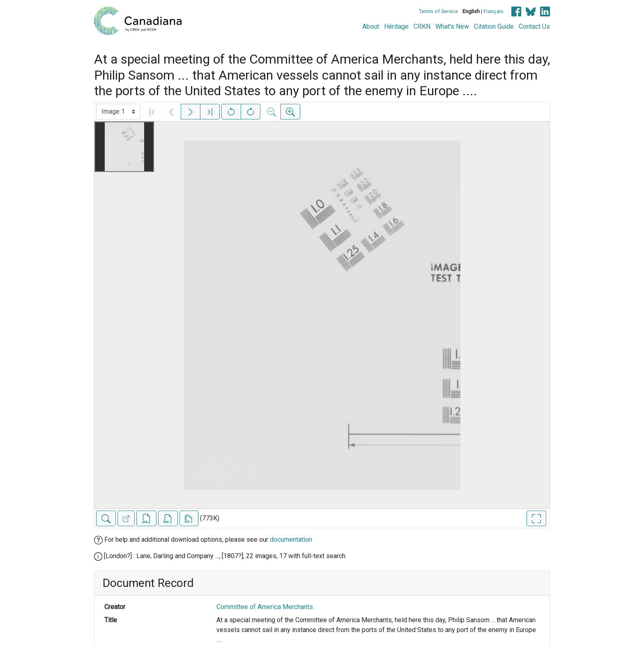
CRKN (422, 26)
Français (493, 11)
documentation (291, 539)
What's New (452, 26)
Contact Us (534, 26)
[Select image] (118, 112)
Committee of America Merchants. (265, 607)
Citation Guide (494, 26)
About (371, 26)
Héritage (396, 26)
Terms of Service (438, 11)
